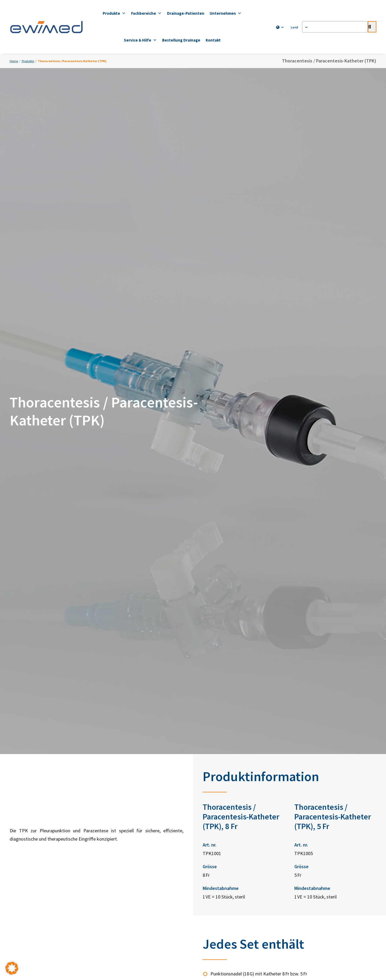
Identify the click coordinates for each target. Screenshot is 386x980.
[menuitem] (279, 27)
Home (14, 61)
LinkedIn (292, 774)
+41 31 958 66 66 (166, 826)
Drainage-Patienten (186, 13)
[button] (12, 968)
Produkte (114, 13)
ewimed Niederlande (230, 845)
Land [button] (296, 27)
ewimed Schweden (229, 797)
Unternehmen (226, 13)
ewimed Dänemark (228, 809)
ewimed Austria (226, 785)
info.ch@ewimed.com (157, 839)
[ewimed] (46, 27)
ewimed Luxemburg (229, 857)
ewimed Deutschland (231, 773)
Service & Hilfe (140, 40)
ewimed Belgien (226, 833)
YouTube (292, 801)
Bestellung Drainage (181, 40)
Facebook (293, 787)
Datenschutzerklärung (154, 903)
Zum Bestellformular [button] (292, 736)
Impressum (232, 903)
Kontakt (213, 40)
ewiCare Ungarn (226, 869)
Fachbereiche (146, 13)
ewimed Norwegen (229, 821)
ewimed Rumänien (228, 881)
